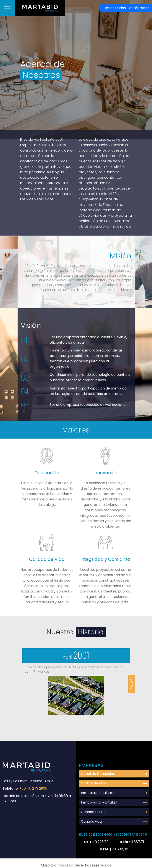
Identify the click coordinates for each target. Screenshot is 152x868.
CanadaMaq (114, 821)
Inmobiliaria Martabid (114, 802)
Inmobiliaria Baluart (114, 793)
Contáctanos (126, 8)
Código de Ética (114, 783)
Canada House (114, 812)
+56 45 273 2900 (33, 788)
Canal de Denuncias (114, 774)
